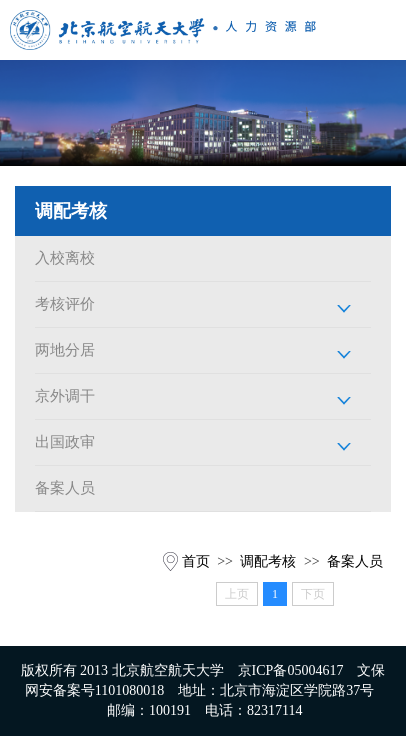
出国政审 (65, 442)
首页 (196, 561)
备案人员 (65, 488)
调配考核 (268, 561)
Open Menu (376, 30)
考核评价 (65, 304)
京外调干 (65, 396)
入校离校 (65, 258)
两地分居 (65, 350)
